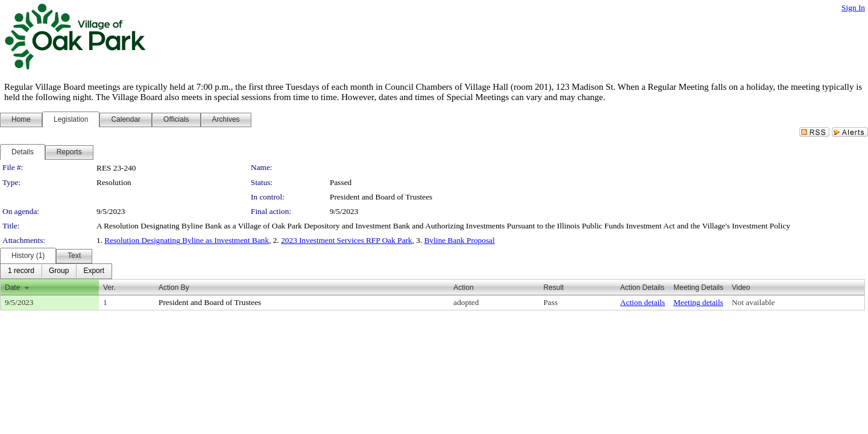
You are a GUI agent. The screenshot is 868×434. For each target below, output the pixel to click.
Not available (753, 302)
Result (553, 288)
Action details (643, 302)
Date (12, 288)
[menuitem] (21, 271)
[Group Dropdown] (59, 271)
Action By (174, 288)
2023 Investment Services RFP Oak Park (347, 240)
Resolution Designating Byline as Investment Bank (187, 240)
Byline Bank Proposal (460, 240)
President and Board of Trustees (381, 197)
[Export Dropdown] (94, 271)
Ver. (109, 288)
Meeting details (698, 302)
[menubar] (56, 271)
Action (463, 288)
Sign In (853, 8)
